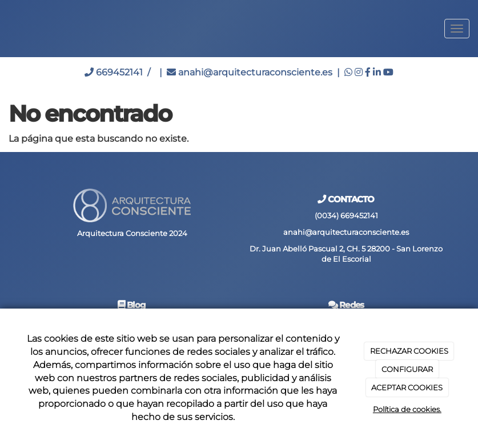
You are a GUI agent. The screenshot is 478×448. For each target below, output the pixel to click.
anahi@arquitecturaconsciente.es (250, 72)
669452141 (114, 72)
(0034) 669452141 (346, 216)
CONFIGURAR (407, 369)
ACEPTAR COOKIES (407, 387)
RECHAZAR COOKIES (409, 351)
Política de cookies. (407, 409)
